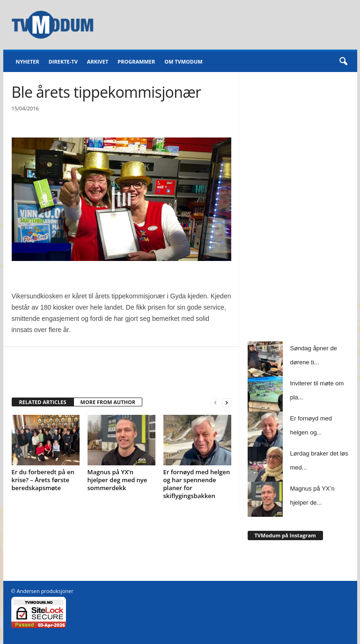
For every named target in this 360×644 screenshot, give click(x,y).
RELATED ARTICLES (43, 402)
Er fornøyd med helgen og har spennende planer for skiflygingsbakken (197, 484)
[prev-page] (215, 402)
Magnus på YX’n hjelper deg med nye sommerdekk (118, 480)
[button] (343, 62)
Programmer (136, 62)
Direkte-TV (63, 62)
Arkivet (98, 62)
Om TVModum (183, 62)
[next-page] (227, 402)
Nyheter (28, 62)
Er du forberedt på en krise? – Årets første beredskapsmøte (43, 480)
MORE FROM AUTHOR (108, 402)
